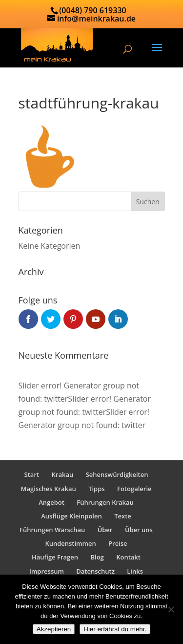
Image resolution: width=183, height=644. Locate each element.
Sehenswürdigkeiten (117, 474)
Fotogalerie (134, 489)
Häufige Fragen (55, 557)
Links (135, 571)
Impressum (47, 571)
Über (105, 530)
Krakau (63, 474)
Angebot (51, 502)
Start (32, 474)
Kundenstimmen (70, 543)
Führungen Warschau (52, 530)
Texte (123, 516)
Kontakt (128, 557)
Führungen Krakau (105, 502)
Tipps (96, 489)
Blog (97, 557)
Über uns (139, 530)
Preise (118, 543)
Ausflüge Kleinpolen (71, 516)
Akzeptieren (54, 629)
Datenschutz (95, 571)
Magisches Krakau (48, 489)
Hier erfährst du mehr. (115, 629)
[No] (171, 609)
